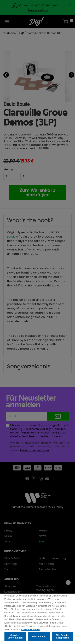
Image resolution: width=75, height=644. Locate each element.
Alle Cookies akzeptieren (62, 637)
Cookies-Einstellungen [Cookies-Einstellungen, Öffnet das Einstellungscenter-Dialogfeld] (15, 637)
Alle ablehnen (39, 637)
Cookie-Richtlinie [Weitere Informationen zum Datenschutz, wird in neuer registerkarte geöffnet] (31, 630)
